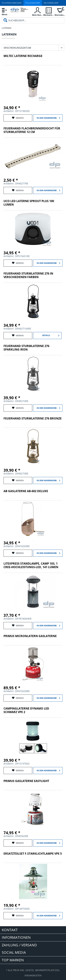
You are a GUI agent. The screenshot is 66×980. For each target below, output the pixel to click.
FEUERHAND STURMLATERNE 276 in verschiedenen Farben (28, 275)
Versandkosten (33, 976)
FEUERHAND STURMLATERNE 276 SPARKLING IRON (26, 348)
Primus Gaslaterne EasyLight (26, 781)
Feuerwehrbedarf (12, 3)
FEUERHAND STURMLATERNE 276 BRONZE (33, 419)
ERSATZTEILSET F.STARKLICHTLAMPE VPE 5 (33, 854)
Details (51, 335)
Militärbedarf (51, 3)
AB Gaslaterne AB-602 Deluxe (26, 491)
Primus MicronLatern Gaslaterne (30, 636)
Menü (4, 11)
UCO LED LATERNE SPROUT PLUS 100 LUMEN (29, 203)
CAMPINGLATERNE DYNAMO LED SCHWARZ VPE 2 (26, 710)
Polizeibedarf (33, 3)
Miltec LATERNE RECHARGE (23, 56)
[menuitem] (4, 12)
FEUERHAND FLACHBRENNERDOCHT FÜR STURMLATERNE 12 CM (32, 130)
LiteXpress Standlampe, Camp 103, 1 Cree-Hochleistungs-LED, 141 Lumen (31, 565)
